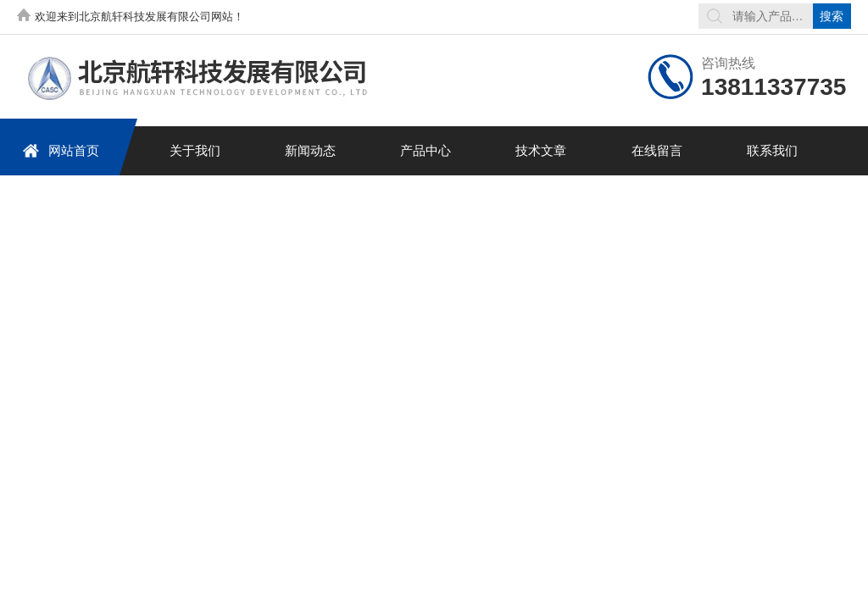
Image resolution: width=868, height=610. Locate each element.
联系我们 (772, 150)
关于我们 (195, 150)
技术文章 (541, 150)
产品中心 (426, 150)
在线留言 (657, 150)
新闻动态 (310, 150)
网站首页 (61, 150)
